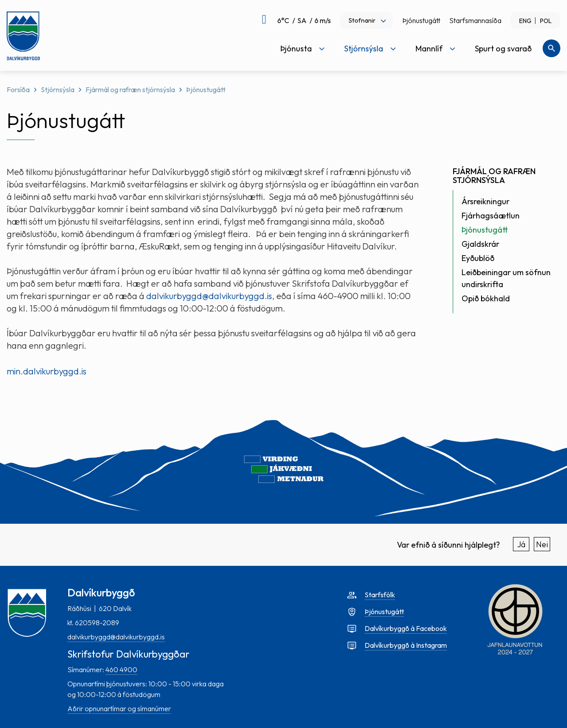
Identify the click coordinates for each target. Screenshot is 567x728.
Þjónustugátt (421, 20)
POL (546, 21)
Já (521, 544)
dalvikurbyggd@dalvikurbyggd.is (209, 296)
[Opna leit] (551, 48)
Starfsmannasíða (475, 20)
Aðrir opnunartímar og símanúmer (119, 709)
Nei (542, 544)
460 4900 (121, 670)
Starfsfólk (380, 595)
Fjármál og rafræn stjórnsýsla (130, 90)
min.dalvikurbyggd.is (47, 371)
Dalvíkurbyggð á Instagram (406, 645)
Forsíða (18, 90)
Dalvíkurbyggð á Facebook (406, 628)
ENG (525, 21)
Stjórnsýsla (58, 90)
